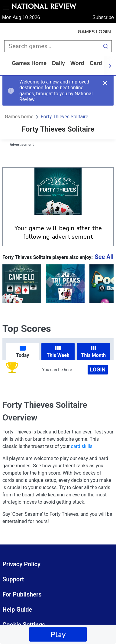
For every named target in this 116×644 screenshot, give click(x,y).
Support (13, 579)
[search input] (52, 46)
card (96, 63)
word (77, 63)
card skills (82, 446)
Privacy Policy (21, 564)
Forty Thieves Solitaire (64, 117)
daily (58, 63)
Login (98, 369)
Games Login (94, 32)
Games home (29, 63)
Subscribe (103, 17)
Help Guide (17, 610)
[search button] (106, 46)
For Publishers (22, 594)
